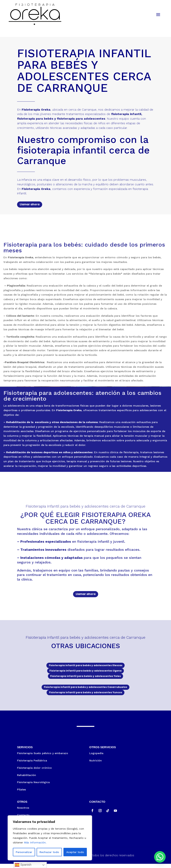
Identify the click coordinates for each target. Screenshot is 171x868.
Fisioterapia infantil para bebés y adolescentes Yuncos (86, 696)
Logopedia (96, 757)
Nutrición (96, 765)
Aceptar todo (75, 852)
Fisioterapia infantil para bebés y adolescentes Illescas (85, 666)
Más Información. (35, 842)
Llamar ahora (30, 204)
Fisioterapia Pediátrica (32, 765)
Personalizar (24, 852)
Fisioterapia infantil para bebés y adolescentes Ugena (86, 672)
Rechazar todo (49, 852)
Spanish (23, 865)
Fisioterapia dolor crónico (34, 772)
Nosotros (23, 812)
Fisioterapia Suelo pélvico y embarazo (43, 757)
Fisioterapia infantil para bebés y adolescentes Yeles (85, 678)
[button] (160, 857)
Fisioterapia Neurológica (33, 787)
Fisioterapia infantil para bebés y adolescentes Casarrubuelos (85, 690)
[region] (50, 838)
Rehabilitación (27, 779)
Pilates (21, 794)
